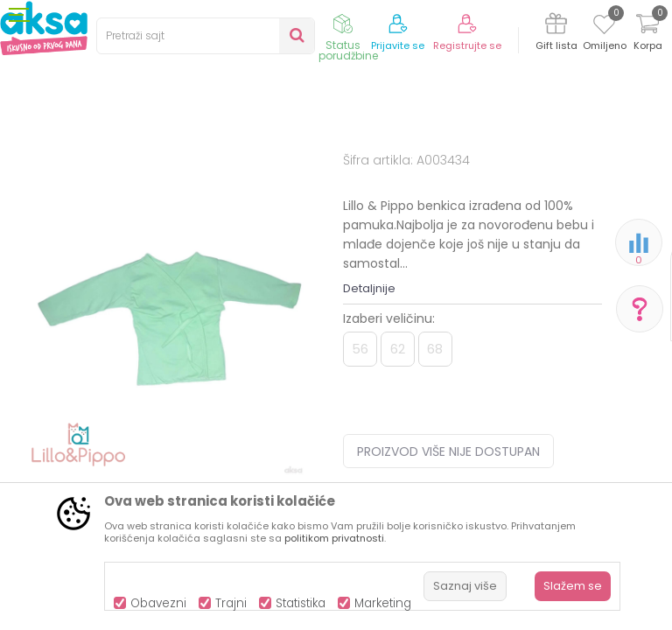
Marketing (383, 603)
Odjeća (150, 177)
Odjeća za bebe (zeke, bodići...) (264, 177)
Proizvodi (93, 177)
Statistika (301, 603)
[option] (171, 399)
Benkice (380, 177)
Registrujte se (467, 46)
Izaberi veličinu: (389, 463)
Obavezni (158, 603)
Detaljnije (369, 433)
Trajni (231, 603)
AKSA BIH (32, 177)
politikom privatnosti (334, 538)
